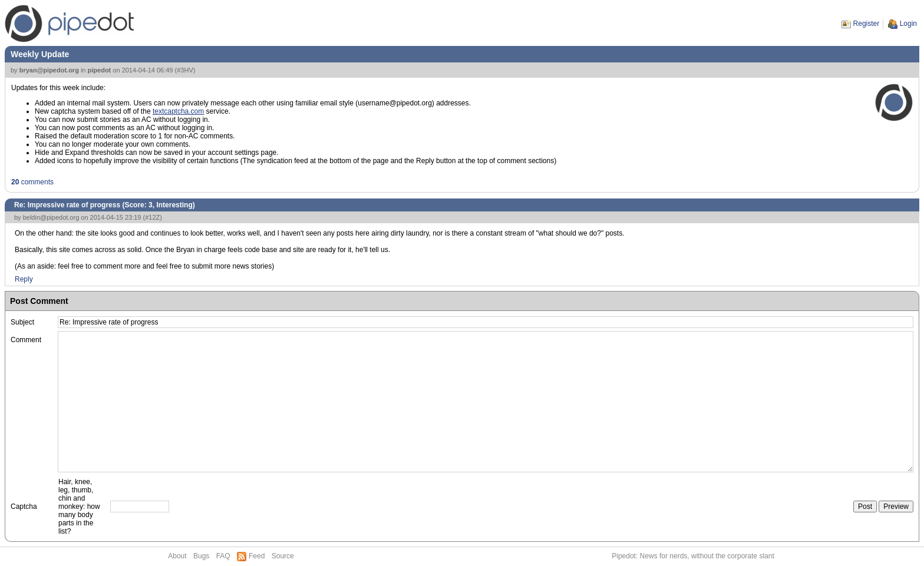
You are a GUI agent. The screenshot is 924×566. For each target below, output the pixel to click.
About (177, 556)
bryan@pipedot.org (49, 70)
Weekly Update (40, 54)
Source (283, 556)
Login (908, 24)
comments (32, 182)
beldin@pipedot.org (51, 217)
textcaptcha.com (178, 111)
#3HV (185, 70)
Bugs (201, 556)
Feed (257, 556)
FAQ (223, 556)
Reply (24, 279)
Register (867, 24)
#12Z (152, 217)
